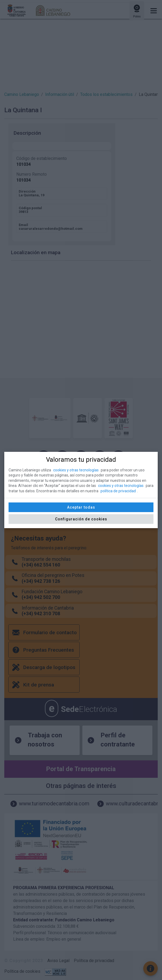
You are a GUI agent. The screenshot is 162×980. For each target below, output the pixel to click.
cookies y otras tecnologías (76, 470)
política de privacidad (118, 491)
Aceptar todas (81, 507)
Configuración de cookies (81, 519)
